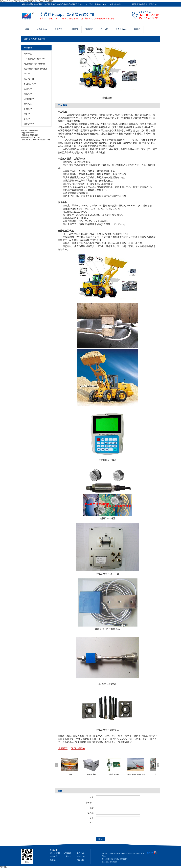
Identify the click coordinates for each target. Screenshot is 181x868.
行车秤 (27, 74)
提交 (100, 839)
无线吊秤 (28, 94)
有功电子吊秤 (30, 84)
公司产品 (59, 29)
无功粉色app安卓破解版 (35, 64)
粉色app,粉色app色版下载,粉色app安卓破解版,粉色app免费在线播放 (27, 1)
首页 (27, 29)
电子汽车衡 (29, 79)
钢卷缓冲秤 (29, 124)
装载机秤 (41, 39)
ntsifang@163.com (33, 137)
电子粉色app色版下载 (121, 739)
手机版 (104, 856)
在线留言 (144, 4)
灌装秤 (27, 114)
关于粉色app (42, 29)
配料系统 (28, 104)
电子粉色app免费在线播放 (36, 69)
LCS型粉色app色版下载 (34, 59)
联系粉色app (154, 4)
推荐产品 (28, 54)
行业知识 (104, 29)
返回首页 (135, 4)
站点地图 (81, 860)
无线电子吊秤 (114, 774)
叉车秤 (27, 119)
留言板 (137, 29)
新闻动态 (89, 29)
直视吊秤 (28, 89)
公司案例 (74, 29)
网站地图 (4, 867)
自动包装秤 (29, 99)
